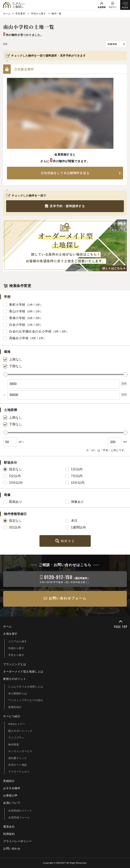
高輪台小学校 (19, 338)
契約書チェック (18, 758)
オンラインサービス (20, 751)
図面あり (13, 502)
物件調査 (14, 745)
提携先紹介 (15, 707)
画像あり (75, 502)
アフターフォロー (19, 772)
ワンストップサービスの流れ (26, 700)
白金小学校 (17, 325)
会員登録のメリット (20, 811)
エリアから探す (18, 641)
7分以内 (74, 476)
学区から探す (16, 655)
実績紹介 (9, 781)
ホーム (7, 626)
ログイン (113, 7)
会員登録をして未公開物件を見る (65, 173)
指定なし (13, 469)
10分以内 (13, 483)
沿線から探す (16, 648)
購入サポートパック (20, 731)
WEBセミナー (17, 724)
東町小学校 (17, 305)
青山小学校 (17, 311)
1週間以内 (76, 527)
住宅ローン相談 (18, 765)
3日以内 (12, 527)
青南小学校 (17, 318)
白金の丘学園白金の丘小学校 (30, 331)
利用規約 (9, 834)
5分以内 (12, 476)
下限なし (13, 366)
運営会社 (9, 827)
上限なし (13, 359)
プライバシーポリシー (18, 841)
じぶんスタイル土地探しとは (26, 687)
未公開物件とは (18, 693)
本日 (71, 521)
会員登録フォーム (19, 817)
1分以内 (74, 469)
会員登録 (102, 7)
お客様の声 (10, 795)
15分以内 (75, 483)
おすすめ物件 (12, 788)
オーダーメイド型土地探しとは (23, 671)
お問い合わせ (12, 848)
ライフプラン (16, 738)
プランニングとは (15, 664)
